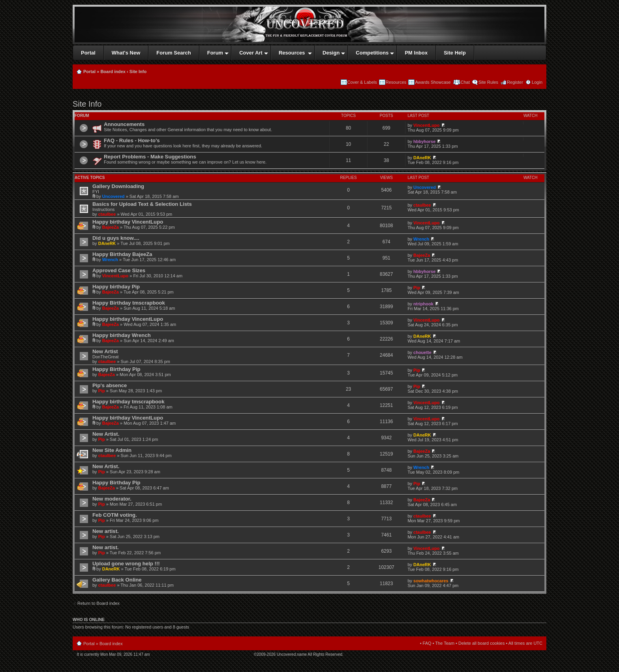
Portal (89, 72)
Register (515, 82)
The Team (445, 643)
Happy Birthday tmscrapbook (129, 303)
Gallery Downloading (118, 186)
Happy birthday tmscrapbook (128, 402)
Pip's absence (110, 385)
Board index (113, 72)
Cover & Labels (362, 82)
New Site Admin (112, 450)
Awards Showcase (433, 82)
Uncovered (113, 196)
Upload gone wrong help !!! (126, 564)
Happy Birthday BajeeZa (122, 254)
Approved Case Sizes (119, 270)
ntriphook (423, 304)
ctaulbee (107, 214)
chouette (422, 352)
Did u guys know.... (116, 238)
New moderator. (112, 499)
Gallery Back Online (117, 580)
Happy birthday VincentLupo (128, 222)
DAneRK (422, 158)
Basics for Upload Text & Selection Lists (142, 204)
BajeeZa (111, 227)
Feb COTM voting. (115, 515)
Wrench (421, 239)
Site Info (138, 72)
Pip (417, 288)
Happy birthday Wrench (122, 335)
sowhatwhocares (431, 581)
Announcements (124, 124)
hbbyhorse (424, 141)
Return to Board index (98, 603)
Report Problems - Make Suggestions (150, 157)
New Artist (105, 351)
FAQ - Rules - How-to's (132, 140)
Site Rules (488, 82)
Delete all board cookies (481, 643)
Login (537, 82)
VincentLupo (426, 125)
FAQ (427, 643)
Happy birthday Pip (116, 287)
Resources (396, 82)
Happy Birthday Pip (116, 369)
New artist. (106, 531)
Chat (465, 82)
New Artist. (106, 434)
